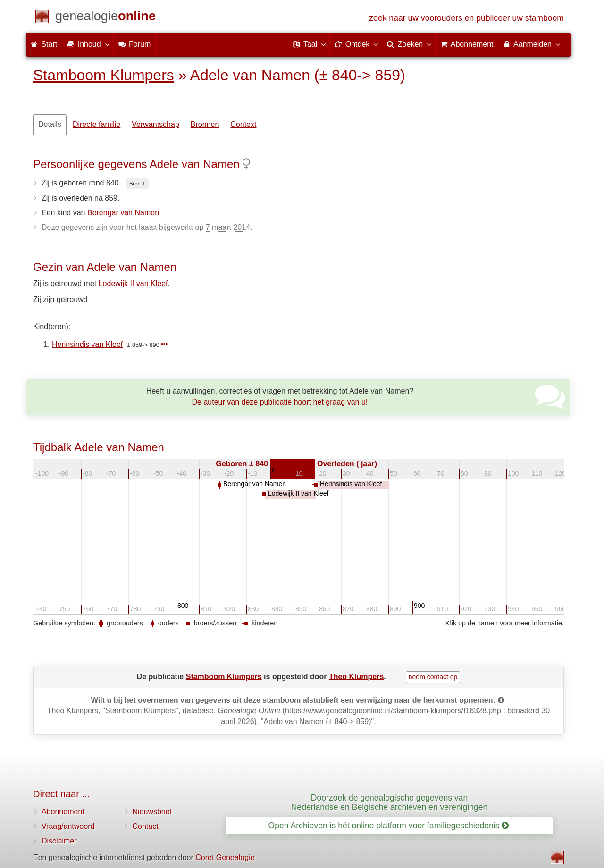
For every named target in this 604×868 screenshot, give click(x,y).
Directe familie (96, 124)
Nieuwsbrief (152, 812)
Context (243, 124)
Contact (146, 826)
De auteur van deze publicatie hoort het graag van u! (280, 402)
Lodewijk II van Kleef (133, 283)
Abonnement (63, 812)
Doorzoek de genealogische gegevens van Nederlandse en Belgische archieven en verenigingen (390, 802)
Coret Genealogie (225, 857)
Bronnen (205, 124)
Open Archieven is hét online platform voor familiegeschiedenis (389, 826)
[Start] (105, 18)
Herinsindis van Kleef (87, 344)
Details (50, 124)
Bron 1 (137, 184)
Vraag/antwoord (68, 826)
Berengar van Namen (123, 213)
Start (44, 44)
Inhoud (88, 44)
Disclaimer (59, 841)
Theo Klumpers (356, 676)
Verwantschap (155, 124)
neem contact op (433, 677)
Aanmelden (531, 44)
